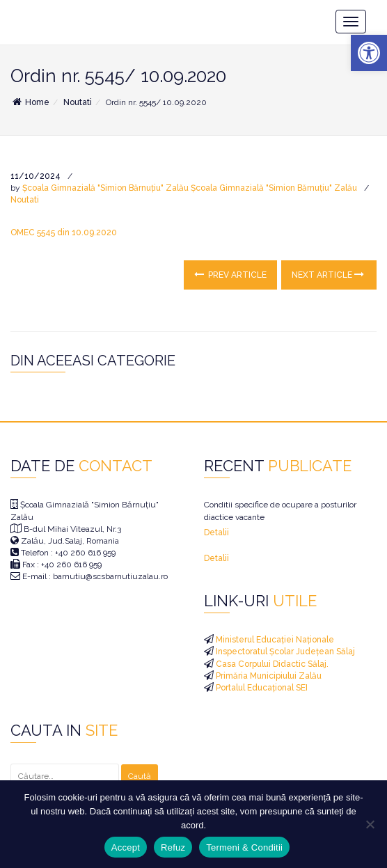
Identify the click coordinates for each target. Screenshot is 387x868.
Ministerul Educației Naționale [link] (274, 640)
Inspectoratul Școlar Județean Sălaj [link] (284, 652)
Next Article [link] (328, 275)
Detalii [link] (216, 532)
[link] (369, 53)
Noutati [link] (78, 102)
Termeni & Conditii (244, 847)
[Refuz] (370, 824)
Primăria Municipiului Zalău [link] (268, 676)
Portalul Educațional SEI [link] (261, 688)
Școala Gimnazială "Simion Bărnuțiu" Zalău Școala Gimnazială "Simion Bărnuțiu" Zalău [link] (190, 188)
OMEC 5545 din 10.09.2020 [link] (64, 232)
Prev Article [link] (230, 275)
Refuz (173, 847)
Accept (126, 847)
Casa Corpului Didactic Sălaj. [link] (271, 664)
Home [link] (30, 102)
